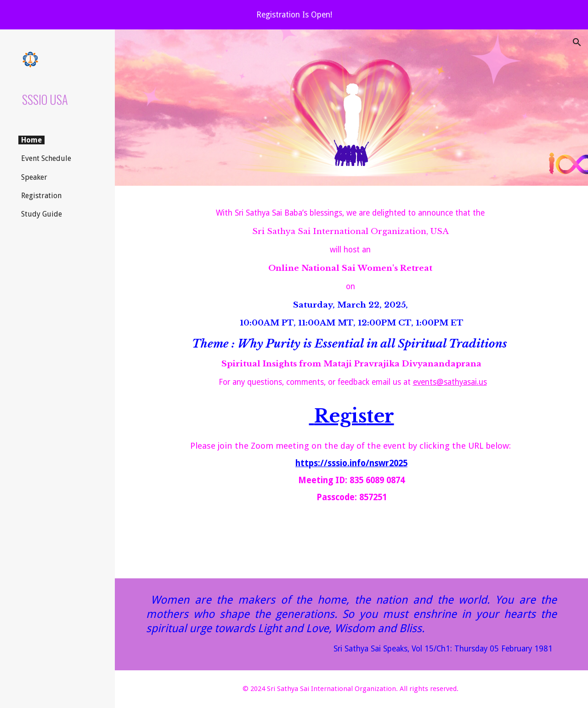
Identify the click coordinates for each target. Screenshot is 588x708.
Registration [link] (41, 196)
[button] (577, 42)
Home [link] (31, 140)
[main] (352, 382)
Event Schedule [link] (46, 158)
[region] (294, 15)
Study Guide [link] (42, 214)
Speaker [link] (34, 177)
